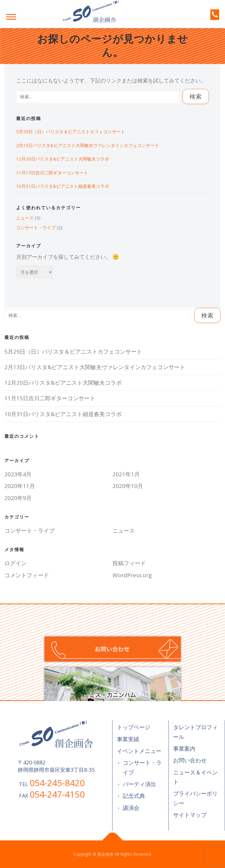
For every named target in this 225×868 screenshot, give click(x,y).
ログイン (16, 563)
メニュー (11, 17)
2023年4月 (18, 474)
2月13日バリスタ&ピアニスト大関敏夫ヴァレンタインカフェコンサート (88, 145)
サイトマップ (190, 815)
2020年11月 (20, 486)
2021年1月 (126, 474)
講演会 (131, 808)
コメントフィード (27, 575)
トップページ (134, 727)
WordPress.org (132, 575)
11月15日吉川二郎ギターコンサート (52, 173)
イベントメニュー (139, 751)
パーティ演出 (139, 784)
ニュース (25, 218)
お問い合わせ (190, 760)
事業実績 (128, 739)
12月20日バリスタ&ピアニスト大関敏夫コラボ (63, 159)
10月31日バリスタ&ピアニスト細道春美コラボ (63, 186)
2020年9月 (18, 498)
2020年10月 (128, 486)
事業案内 (184, 749)
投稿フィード (129, 563)
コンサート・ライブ (36, 227)
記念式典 (134, 796)
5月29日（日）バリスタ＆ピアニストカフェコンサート (71, 131)
